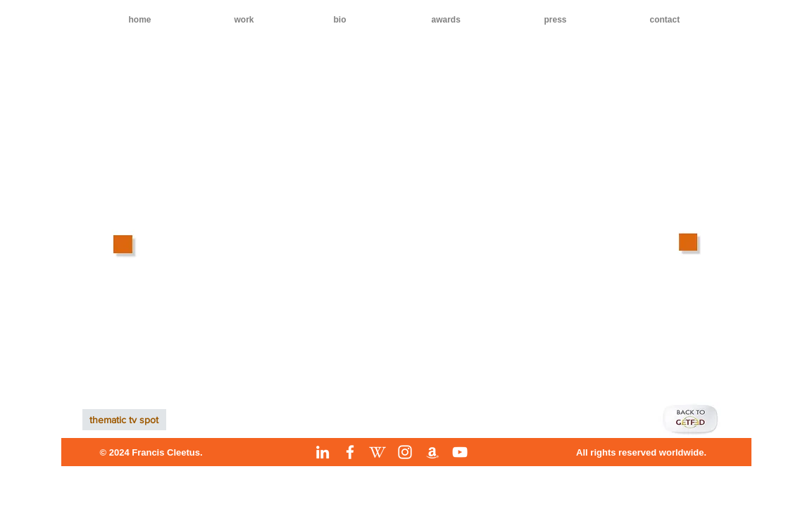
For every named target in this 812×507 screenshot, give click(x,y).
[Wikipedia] (377, 452)
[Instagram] (405, 452)
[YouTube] (460, 452)
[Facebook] (350, 452)
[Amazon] (432, 452)
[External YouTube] (402, 241)
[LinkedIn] (323, 452)
